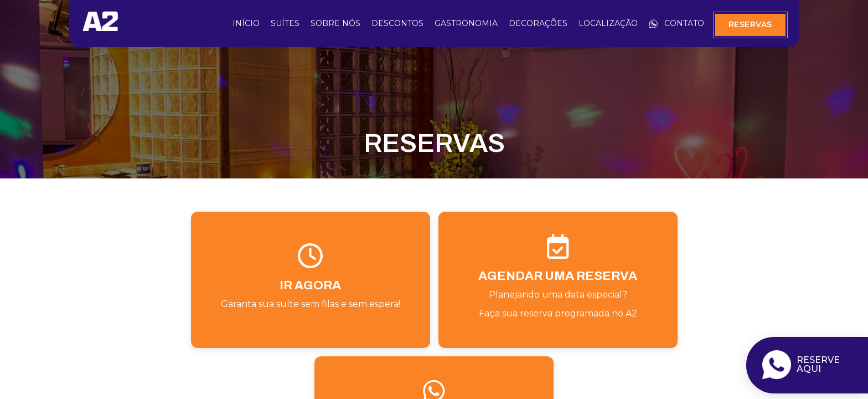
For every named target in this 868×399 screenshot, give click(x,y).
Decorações (538, 24)
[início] (100, 27)
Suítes (285, 24)
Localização (608, 24)
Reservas (750, 24)
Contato (676, 24)
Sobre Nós (335, 24)
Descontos (397, 24)
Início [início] (246, 24)
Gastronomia (466, 24)
